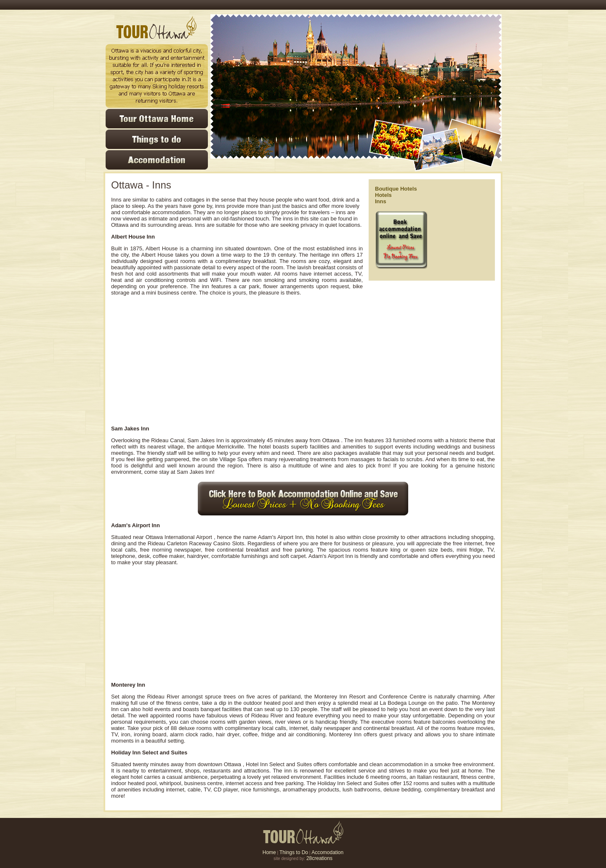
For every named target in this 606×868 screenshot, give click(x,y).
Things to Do (294, 852)
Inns (381, 201)
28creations (319, 858)
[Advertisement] (239, 361)
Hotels (383, 195)
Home (269, 852)
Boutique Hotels (396, 189)
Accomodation (327, 852)
